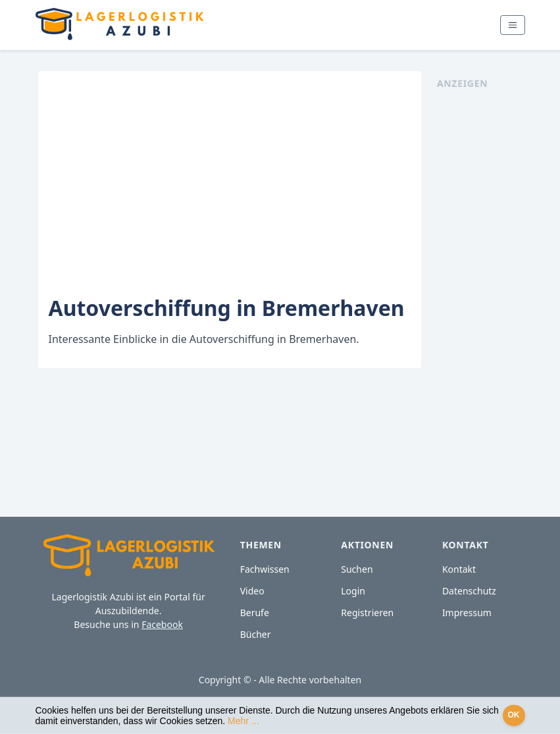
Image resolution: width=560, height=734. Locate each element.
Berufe (255, 613)
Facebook (162, 624)
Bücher (256, 634)
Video (252, 591)
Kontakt (459, 569)
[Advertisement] (482, 288)
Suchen (357, 569)
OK (514, 715)
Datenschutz (469, 591)
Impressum (467, 613)
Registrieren (367, 613)
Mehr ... (243, 721)
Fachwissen (265, 569)
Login (353, 591)
